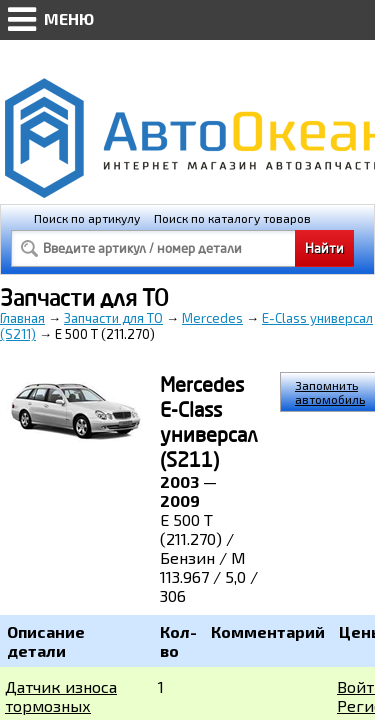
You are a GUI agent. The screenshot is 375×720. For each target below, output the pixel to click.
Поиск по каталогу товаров (232, 218)
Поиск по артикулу (87, 218)
